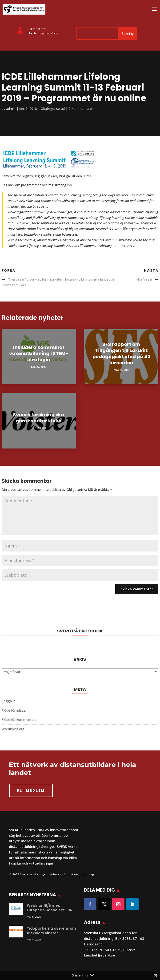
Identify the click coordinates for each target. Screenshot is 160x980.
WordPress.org (13, 729)
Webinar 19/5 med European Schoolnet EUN (50, 908)
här (70, 185)
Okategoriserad (53, 109)
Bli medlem (37, 29)
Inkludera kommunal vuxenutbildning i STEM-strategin (39, 353)
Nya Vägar (144, 279)
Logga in (8, 701)
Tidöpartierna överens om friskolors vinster (51, 931)
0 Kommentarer (81, 109)
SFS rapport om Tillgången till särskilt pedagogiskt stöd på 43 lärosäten (121, 353)
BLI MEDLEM (31, 790)
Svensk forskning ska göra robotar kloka (39, 418)
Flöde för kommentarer (20, 720)
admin (11, 109)
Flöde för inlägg (14, 710)
